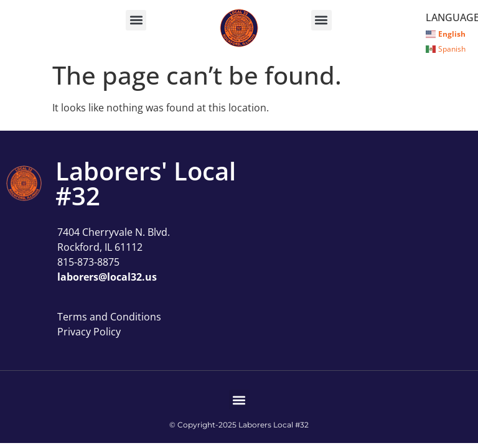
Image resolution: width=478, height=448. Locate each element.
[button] (136, 20)
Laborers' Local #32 (146, 183)
